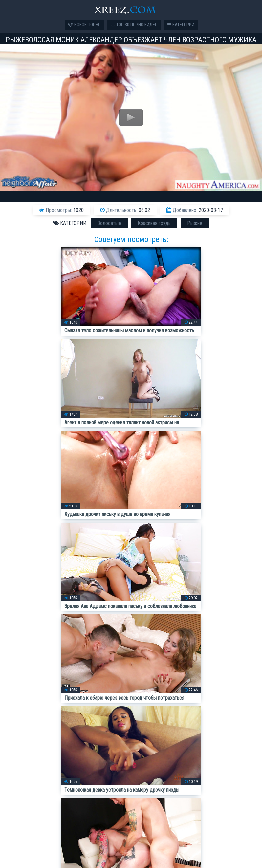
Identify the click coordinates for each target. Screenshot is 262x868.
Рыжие (195, 223)
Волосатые (109, 223)
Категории (181, 25)
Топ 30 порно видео (134, 25)
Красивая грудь (154, 223)
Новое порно (84, 25)
